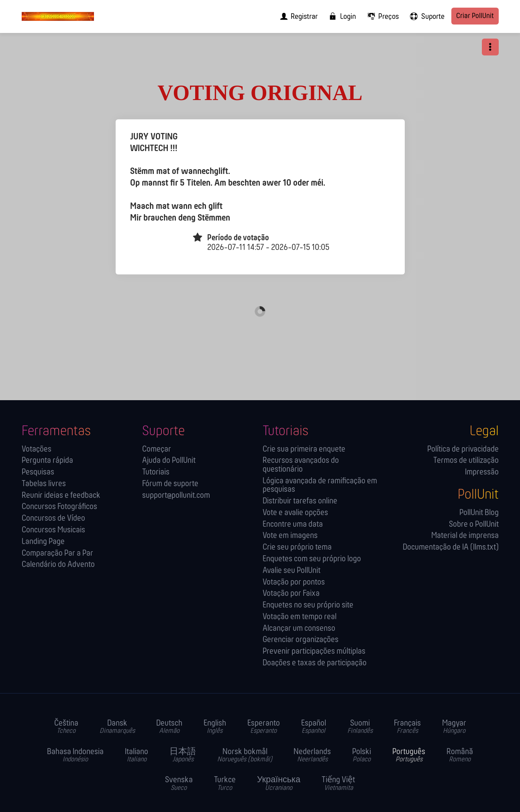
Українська (279, 784)
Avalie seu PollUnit (292, 571)
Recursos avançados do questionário (301, 465)
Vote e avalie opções (295, 513)
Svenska (179, 784)
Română (460, 756)
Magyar (454, 727)
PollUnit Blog (479, 513)
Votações (37, 449)
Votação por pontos (294, 582)
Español (314, 727)
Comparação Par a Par (57, 553)
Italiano (137, 756)
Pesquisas (38, 472)
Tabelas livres (44, 484)
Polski (362, 756)
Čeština (66, 727)
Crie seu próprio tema (297, 547)
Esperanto (264, 727)
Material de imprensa (465, 536)
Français (407, 727)
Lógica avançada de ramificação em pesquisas (320, 486)
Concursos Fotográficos (59, 507)
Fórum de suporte (170, 484)
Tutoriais (156, 472)
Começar (157, 449)
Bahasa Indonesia (75, 756)
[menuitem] (297, 16)
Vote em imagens (290, 536)
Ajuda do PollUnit (169, 461)
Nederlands (312, 756)
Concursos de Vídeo (53, 518)
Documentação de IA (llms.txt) (451, 547)
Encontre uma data (293, 525)
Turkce (225, 784)
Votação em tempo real (300, 617)
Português (409, 756)
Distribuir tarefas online (300, 501)
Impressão (482, 472)
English (215, 727)
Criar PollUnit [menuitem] (475, 16)
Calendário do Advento (58, 565)
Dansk (117, 727)
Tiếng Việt (338, 784)
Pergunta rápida (47, 461)
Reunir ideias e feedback (61, 496)
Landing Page (43, 542)
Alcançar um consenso (299, 629)
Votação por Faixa (291, 594)
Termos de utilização (466, 461)
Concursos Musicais (53, 530)
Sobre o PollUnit (474, 525)
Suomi (360, 727)
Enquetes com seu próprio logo (312, 559)
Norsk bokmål (245, 756)
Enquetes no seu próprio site (308, 605)
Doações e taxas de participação (315, 663)
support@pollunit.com (176, 496)
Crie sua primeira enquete (304, 449)
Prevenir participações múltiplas (314, 651)
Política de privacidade (463, 449)
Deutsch (169, 727)
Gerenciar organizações (301, 640)
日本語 (183, 756)
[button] (490, 47)
